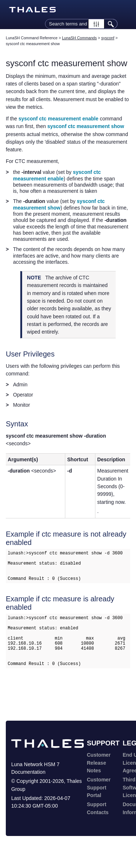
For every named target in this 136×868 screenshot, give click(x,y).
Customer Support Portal (99, 805)
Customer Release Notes (99, 780)
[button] (96, 24)
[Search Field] (81, 24)
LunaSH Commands (79, 38)
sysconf (108, 38)
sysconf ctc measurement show (86, 126)
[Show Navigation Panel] (126, 10)
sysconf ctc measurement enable (58, 119)
